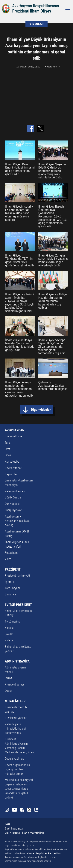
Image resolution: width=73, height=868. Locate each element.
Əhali (8, 455)
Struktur (10, 678)
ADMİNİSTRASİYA (17, 661)
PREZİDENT (13, 569)
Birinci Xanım (13, 594)
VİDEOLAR (36, 24)
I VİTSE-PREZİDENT (18, 605)
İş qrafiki (10, 582)
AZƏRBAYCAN (15, 430)
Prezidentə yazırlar (16, 718)
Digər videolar (41, 410)
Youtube (15, 810)
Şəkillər (9, 634)
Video (8, 559)
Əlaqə (8, 691)
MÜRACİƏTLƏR (15, 701)
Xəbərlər (10, 628)
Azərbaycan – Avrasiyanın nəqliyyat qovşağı (17, 521)
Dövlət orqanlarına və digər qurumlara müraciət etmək (17, 769)
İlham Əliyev (41, 11)
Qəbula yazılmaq (15, 759)
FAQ (7, 824)
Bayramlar (11, 474)
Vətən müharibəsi (15, 491)
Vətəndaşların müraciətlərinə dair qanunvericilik (16, 729)
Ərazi (8, 449)
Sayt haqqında (14, 828)
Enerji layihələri (13, 510)
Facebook (22, 810)
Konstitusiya (12, 462)
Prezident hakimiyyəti (17, 576)
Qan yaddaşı (12, 504)
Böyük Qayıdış (13, 498)
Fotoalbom (11, 553)
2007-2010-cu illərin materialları (24, 833)
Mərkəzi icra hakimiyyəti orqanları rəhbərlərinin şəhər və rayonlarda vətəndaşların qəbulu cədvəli (19, 789)
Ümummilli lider (14, 436)
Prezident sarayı (14, 685)
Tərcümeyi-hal (13, 588)
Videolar (10, 640)
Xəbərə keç (51, 67)
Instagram (7, 810)
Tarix (8, 443)
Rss (36, 810)
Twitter (29, 810)
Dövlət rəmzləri (13, 468)
